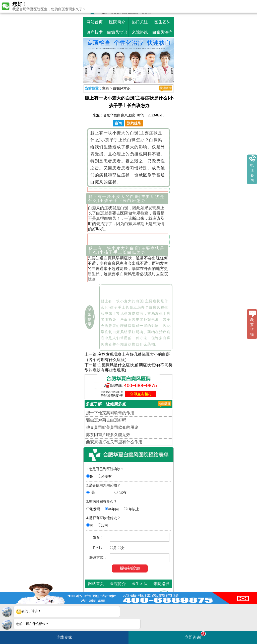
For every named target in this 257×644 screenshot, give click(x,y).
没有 (123, 492)
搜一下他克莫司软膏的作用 (110, 413)
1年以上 (133, 509)
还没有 (106, 477)
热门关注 (140, 22)
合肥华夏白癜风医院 (119, 115)
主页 (106, 88)
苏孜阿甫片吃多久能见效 (108, 435)
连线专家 (64, 637)
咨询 (118, 123)
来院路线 (140, 32)
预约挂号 (134, 123)
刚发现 (95, 509)
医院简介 (117, 22)
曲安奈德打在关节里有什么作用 (114, 442)
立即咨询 (195, 635)
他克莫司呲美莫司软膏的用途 (112, 427)
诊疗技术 (95, 32)
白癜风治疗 (162, 32)
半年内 (113, 509)
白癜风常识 (117, 32)
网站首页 (95, 22)
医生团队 (162, 22)
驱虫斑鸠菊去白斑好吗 (106, 420)
